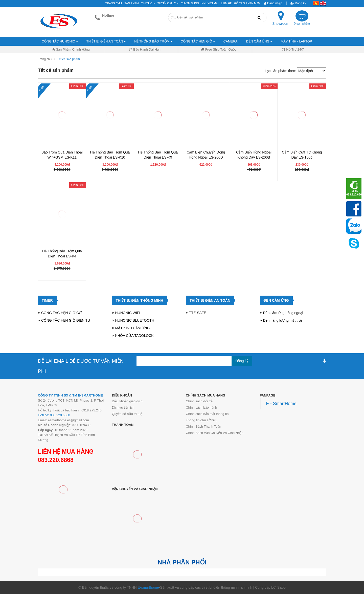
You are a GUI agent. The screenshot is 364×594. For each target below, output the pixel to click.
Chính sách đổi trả (199, 401)
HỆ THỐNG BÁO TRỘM (153, 41)
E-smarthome (148, 587)
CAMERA (231, 41)
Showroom (281, 24)
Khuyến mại (210, 3)
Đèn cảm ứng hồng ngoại (283, 313)
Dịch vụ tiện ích (123, 408)
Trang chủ (114, 3)
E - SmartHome (281, 404)
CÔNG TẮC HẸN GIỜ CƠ (61, 313)
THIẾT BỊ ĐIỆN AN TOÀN (106, 41)
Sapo (281, 587)
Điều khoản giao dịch (127, 401)
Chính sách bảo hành (201, 408)
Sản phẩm (132, 3)
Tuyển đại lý (168, 3)
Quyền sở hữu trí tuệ (127, 414)
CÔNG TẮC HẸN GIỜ (198, 41)
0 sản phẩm (302, 24)
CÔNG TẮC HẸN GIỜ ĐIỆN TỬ (66, 320)
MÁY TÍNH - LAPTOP (296, 41)
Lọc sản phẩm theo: (280, 71)
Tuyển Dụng (190, 3)
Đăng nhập (273, 3)
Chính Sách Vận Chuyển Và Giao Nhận (215, 433)
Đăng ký (298, 3)
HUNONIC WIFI (128, 313)
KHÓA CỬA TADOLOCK (134, 336)
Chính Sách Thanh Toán (203, 426)
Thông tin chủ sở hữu (202, 420)
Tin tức (148, 3)
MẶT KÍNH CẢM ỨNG (133, 328)
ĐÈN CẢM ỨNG (259, 41)
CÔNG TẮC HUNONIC (60, 41)
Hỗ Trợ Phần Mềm (247, 3)
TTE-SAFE (198, 313)
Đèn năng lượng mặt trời (282, 320)
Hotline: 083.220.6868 (54, 415)
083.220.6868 (56, 460)
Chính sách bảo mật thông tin (207, 414)
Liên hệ (226, 3)
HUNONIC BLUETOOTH (135, 320)
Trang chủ (45, 59)
